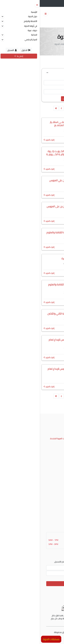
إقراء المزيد (9, 140)
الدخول (48, 4)
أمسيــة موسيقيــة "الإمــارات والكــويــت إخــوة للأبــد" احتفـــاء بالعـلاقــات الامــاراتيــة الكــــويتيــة (32, 153)
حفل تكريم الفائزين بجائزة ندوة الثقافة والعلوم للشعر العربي (32, 286)
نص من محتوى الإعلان (51, 87)
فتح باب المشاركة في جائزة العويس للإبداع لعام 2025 (32, 370)
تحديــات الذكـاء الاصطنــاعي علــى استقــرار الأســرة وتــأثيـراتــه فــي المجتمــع (32, 124)
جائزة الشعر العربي (50, 477)
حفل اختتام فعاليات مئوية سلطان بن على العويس (32, 206)
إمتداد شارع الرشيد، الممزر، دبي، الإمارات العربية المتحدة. (32, 438)
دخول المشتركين (51, 507)
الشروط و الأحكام (50, 636)
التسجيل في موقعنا (49, 511)
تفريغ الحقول (36, 99)
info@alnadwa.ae (47, 434)
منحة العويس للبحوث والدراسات (45, 481)
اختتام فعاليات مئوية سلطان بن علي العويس (32, 180)
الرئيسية (46, 44)
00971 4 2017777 (46, 430)
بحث (25, 99)
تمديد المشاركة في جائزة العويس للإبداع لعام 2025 (32, 341)
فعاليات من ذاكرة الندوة (48, 489)
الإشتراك (32, 584)
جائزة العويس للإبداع (49, 469)
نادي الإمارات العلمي (49, 473)
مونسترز (43, 632)
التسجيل (58, 4)
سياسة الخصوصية (35, 636)
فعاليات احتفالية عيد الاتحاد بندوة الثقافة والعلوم (32, 232)
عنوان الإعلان (55, 78)
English (44, 22)
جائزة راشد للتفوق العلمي (47, 465)
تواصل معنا (53, 520)
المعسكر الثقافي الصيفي (47, 485)
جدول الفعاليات (51, 493)
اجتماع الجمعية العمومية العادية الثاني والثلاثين (32, 314)
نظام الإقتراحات (51, 516)
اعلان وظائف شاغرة (32, 258)
